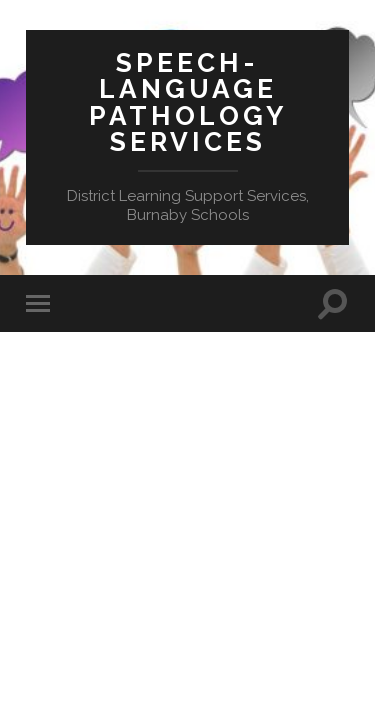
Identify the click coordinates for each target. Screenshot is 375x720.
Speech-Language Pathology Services (188, 102)
